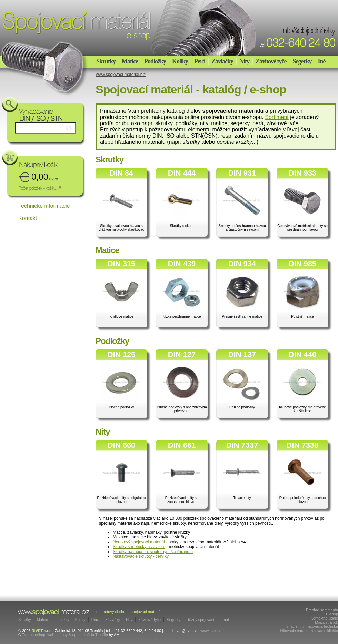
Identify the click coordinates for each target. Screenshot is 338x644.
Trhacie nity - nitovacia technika (311, 626)
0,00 (45, 177)
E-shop (332, 614)
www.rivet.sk (211, 631)
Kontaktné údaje (324, 618)
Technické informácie (44, 206)
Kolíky (180, 61)
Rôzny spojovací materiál (207, 620)
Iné (322, 61)
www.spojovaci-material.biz (121, 75)
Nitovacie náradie (295, 631)
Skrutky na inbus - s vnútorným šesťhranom (153, 552)
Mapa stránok (326, 622)
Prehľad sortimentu (322, 610)
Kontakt (28, 218)
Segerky (302, 61)
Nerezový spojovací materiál (139, 542)
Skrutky (106, 61)
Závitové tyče (271, 61)
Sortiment (277, 117)
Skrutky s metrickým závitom (139, 547)
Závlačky (222, 61)
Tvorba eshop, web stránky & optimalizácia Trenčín (65, 635)
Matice (130, 61)
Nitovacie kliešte (324, 631)
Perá (200, 61)
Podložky (155, 61)
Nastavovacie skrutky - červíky (141, 556)
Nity (244, 61)
